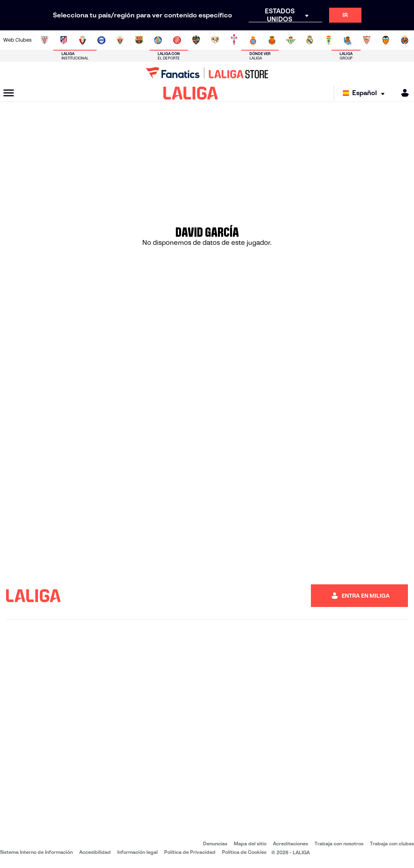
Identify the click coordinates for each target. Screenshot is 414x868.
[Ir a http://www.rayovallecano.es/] (215, 40)
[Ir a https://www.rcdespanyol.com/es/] (253, 40)
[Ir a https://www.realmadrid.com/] (310, 40)
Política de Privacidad (190, 852)
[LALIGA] (191, 93)
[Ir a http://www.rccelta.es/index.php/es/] (234, 40)
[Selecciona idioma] (366, 93)
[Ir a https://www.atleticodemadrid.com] (63, 40)
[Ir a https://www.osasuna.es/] (82, 40)
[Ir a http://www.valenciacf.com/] (386, 40)
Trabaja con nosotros (339, 844)
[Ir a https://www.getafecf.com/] (158, 40)
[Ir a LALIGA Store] (207, 73)
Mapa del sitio (250, 844)
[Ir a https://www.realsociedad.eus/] (348, 40)
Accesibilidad (95, 852)
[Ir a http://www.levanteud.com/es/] (196, 40)
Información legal (137, 852)
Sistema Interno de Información (36, 852)
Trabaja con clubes (392, 844)
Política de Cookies (244, 852)
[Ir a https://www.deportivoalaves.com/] (101, 40)
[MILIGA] (402, 93)
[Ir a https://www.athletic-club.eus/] (44, 40)
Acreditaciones (290, 844)
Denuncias (215, 844)
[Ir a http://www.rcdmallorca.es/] (272, 40)
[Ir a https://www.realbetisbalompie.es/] (291, 40)
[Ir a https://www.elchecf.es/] (120, 40)
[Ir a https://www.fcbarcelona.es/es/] (139, 40)
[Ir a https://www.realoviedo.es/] (329, 40)
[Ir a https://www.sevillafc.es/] (367, 40)
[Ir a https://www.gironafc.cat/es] (177, 40)
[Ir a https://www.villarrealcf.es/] (405, 40)
